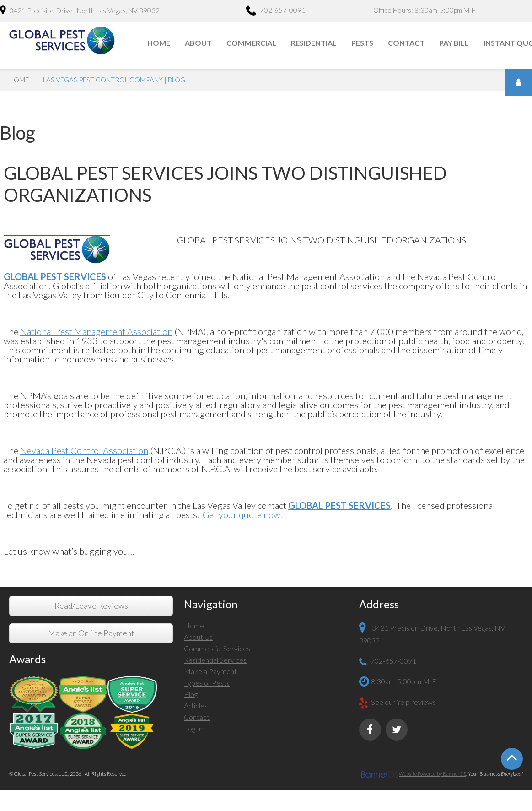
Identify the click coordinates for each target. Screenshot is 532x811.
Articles (196, 706)
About (198, 43)
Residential (314, 43)
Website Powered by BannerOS (433, 774)
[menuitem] (159, 43)
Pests (362, 43)
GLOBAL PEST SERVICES (339, 505)
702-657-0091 (276, 11)
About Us (198, 637)
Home (159, 43)
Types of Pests (207, 683)
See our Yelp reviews (403, 702)
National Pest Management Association (96, 331)
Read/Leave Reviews (91, 606)
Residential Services (215, 660)
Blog (191, 694)
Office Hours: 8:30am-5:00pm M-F (424, 10)
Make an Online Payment (91, 633)
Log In (193, 728)
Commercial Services (217, 648)
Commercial (251, 43)
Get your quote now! (243, 514)
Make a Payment (210, 671)
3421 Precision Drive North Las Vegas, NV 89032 (80, 10)
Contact (406, 43)
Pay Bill (454, 43)
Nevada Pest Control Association (84, 450)
